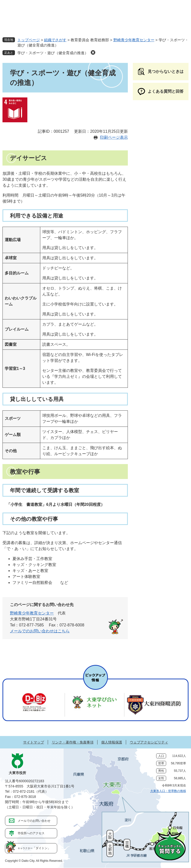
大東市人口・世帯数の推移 (168, 791)
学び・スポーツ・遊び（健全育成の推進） (53, 53)
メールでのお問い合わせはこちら (40, 631)
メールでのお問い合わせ (34, 821)
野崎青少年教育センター (134, 40)
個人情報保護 (112, 742)
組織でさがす (55, 40)
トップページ (29, 40)
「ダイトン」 (34, 848)
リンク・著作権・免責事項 (73, 742)
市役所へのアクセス (31, 833)
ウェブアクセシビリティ (149, 742)
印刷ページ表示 (114, 137)
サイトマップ (34, 742)
